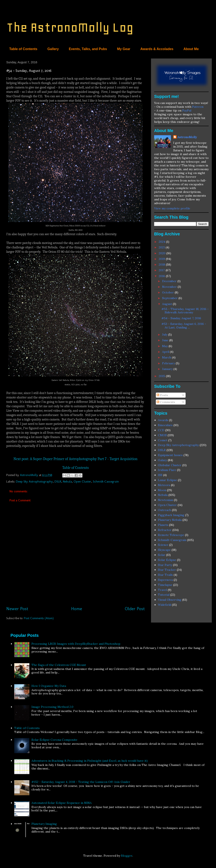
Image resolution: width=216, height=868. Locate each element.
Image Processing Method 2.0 (52, 707)
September (170, 298)
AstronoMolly (187, 137)
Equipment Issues (170, 455)
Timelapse (165, 585)
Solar (162, 555)
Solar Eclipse (167, 560)
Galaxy (162, 460)
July (165, 335)
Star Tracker (167, 570)
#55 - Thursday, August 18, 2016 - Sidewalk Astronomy (185, 311)
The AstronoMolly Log (70, 27)
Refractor (165, 530)
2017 (162, 270)
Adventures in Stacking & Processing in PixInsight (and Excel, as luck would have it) (90, 761)
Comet (163, 440)
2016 (162, 276)
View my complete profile (172, 208)
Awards (163, 420)
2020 (163, 253)
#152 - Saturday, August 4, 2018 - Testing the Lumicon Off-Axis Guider (81, 782)
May (165, 346)
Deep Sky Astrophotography (34, 481)
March (167, 357)
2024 (162, 242)
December (170, 281)
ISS (160, 475)
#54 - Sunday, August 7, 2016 (181, 318)
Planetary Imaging (44, 824)
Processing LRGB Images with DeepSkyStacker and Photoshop (76, 644)
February (169, 363)
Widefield (165, 605)
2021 (162, 247)
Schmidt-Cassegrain (106, 481)
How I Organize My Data (49, 686)
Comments (166, 402)
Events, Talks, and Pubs (88, 49)
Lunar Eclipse (167, 480)
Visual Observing (170, 600)
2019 (162, 259)
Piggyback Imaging (171, 515)
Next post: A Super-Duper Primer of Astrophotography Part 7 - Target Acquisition (75, 459)
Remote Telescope (171, 535)
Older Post (135, 609)
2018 (162, 265)
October (168, 292)
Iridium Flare (167, 470)
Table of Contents (23, 49)
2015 (162, 376)
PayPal (187, 110)
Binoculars (165, 425)
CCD (161, 430)
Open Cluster (82, 481)
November (170, 287)
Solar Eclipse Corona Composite (54, 740)
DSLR (58, 481)
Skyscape (164, 550)
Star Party (165, 565)
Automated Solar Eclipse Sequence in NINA (62, 803)
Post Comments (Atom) (39, 618)
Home (77, 609)
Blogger (127, 856)
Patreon (198, 107)
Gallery (53, 49)
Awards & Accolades (157, 49)
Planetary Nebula (170, 520)
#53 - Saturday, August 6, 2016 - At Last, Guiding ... (184, 326)
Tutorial (164, 595)
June (166, 340)
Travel (162, 590)
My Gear (124, 49)
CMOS (162, 435)
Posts (162, 395)
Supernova (165, 580)
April (166, 352)
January (168, 369)
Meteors (164, 485)
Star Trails (165, 575)
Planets (163, 525)
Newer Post (17, 609)
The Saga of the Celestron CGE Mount (59, 665)
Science (163, 545)
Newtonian (165, 500)
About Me (191, 49)
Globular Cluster (170, 465)
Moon (162, 490)
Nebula (67, 481)
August (167, 304)
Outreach (165, 510)
